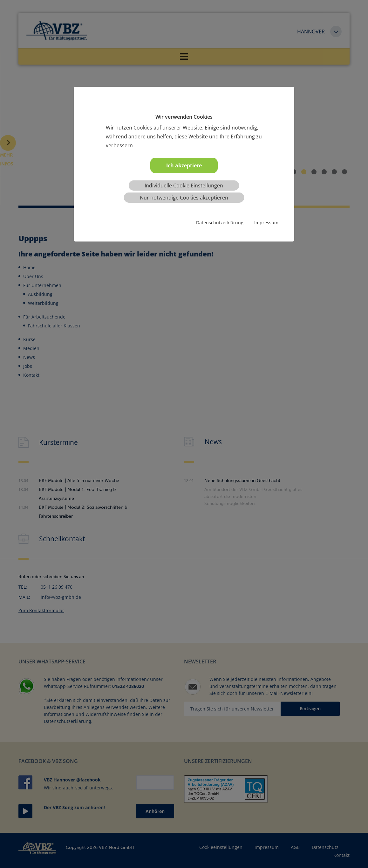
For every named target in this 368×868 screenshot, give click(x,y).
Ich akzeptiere (184, 165)
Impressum (266, 223)
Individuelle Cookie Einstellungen (184, 185)
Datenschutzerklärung (220, 223)
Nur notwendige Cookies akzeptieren (184, 198)
